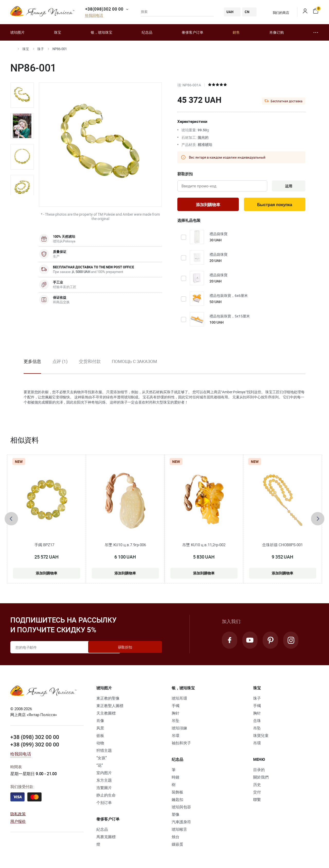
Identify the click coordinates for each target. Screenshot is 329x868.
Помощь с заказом (134, 363)
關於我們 (261, 778)
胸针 (176, 714)
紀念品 (102, 830)
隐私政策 (18, 815)
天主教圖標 (106, 714)
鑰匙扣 (177, 800)
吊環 (176, 736)
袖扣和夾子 (181, 744)
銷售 (236, 32)
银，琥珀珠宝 (102, 32)
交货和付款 (90, 363)
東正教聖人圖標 (110, 707)
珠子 (41, 49)
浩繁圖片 (104, 789)
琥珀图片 (17, 32)
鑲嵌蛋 (177, 845)
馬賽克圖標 (106, 838)
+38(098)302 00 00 (104, 9)
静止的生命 (106, 796)
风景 (100, 729)
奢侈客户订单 (193, 32)
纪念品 (147, 32)
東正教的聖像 (108, 699)
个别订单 (104, 803)
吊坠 (176, 721)
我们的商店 (278, 13)
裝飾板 (177, 793)
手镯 (176, 707)
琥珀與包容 (181, 808)
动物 (100, 744)
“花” (100, 766)
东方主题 (104, 781)
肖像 (100, 721)
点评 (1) (60, 363)
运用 (288, 186)
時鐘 (176, 778)
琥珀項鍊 (179, 729)
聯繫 (257, 800)
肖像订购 (277, 32)
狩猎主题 (104, 751)
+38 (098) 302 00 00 (35, 738)
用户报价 (18, 822)
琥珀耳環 (179, 699)
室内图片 (104, 774)
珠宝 (58, 32)
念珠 (257, 721)
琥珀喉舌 (179, 830)
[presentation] (11, 520)
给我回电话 (94, 16)
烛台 (176, 838)
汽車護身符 (181, 823)
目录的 (259, 771)
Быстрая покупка (275, 205)
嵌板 (100, 736)
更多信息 (32, 363)
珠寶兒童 (261, 736)
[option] (22, 95)
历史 (257, 785)
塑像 (176, 815)
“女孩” (102, 759)
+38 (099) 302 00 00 (35, 745)
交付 (257, 793)
